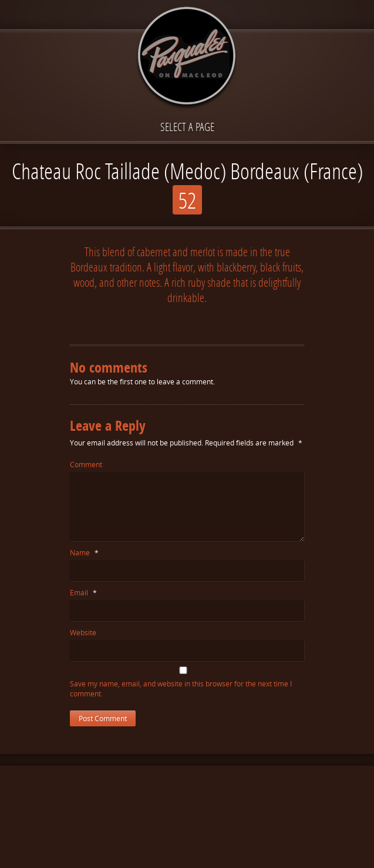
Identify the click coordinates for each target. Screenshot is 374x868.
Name (84, 553)
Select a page (187, 127)
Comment (86, 465)
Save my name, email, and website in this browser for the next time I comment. (181, 689)
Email (83, 593)
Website (83, 633)
